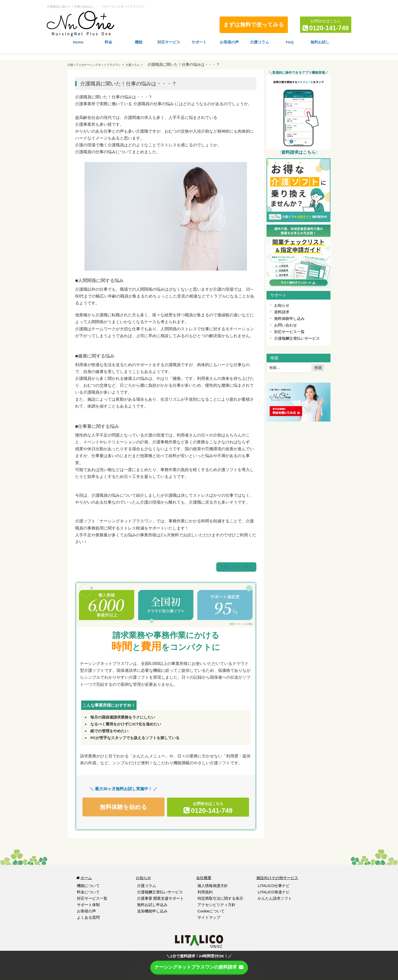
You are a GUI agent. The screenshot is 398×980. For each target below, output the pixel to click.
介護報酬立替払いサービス (297, 338)
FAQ (290, 42)
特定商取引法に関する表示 (220, 898)
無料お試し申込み (152, 904)
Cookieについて (211, 911)
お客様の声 (229, 42)
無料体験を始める (123, 807)
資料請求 (282, 312)
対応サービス (169, 42)
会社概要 (204, 877)
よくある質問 (88, 917)
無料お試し (320, 42)
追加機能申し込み (152, 911)
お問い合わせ (286, 325)
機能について (88, 885)
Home (78, 42)
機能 (139, 42)
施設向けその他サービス (277, 877)
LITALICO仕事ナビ (274, 885)
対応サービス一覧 (289, 332)
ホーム (84, 877)
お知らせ (282, 305)
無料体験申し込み (289, 318)
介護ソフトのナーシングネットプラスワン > (96, 65)
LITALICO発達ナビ (274, 892)
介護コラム (260, 42)
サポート (199, 42)
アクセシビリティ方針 (217, 904)
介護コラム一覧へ (236, 567)
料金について (88, 892)
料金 (108, 42)
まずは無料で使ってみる (254, 25)
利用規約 (205, 892)
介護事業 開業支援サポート (160, 898)
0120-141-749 (329, 28)
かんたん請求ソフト (275, 898)
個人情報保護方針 (213, 885)
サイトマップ (209, 917)
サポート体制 (88, 904)
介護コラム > (134, 65)
